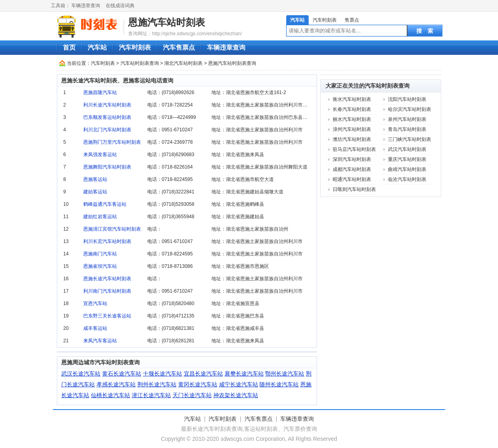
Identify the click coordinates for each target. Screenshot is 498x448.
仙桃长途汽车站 (110, 395)
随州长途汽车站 (279, 384)
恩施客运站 (95, 179)
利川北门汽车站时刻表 (107, 130)
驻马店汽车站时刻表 (354, 149)
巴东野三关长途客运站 (107, 316)
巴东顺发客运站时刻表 (107, 117)
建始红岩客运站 (100, 217)
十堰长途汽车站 (163, 374)
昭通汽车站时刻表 (352, 179)
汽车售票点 (179, 47)
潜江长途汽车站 (151, 395)
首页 (69, 47)
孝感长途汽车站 (116, 384)
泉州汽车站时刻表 (407, 119)
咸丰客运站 (95, 328)
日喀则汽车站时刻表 (354, 189)
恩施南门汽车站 (100, 254)
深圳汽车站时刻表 (352, 159)
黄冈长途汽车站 (198, 384)
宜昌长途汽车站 (203, 374)
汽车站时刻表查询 (140, 63)
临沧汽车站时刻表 (407, 179)
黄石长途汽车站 (122, 374)
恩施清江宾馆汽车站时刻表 (112, 229)
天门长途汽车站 (192, 395)
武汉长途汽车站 (81, 374)
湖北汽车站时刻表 (183, 63)
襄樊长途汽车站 (244, 374)
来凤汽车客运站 (100, 341)
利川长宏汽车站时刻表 (107, 241)
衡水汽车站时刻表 (352, 99)
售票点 (352, 20)
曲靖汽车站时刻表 (407, 169)
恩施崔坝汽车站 (100, 266)
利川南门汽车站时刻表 (107, 291)
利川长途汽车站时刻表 (107, 105)
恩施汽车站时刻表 (167, 22)
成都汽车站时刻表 (352, 169)
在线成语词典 (120, 6)
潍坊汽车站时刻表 (352, 139)
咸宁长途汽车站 (239, 384)
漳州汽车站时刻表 (352, 129)
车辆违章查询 (86, 6)
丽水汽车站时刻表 (352, 119)
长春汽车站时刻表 (352, 109)
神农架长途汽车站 (236, 395)
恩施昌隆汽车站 (100, 92)
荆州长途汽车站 (157, 384)
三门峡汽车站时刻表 (410, 139)
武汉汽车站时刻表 (407, 149)
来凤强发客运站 (100, 155)
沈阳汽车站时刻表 (407, 99)
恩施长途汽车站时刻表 (107, 279)
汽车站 (297, 20)
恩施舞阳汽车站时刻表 (107, 167)
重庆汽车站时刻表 (407, 159)
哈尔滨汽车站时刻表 (410, 109)
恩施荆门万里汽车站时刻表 (112, 142)
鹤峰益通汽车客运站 (105, 204)
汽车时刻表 (325, 20)
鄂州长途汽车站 (285, 374)
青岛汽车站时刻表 (407, 129)
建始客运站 (95, 192)
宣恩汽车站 (95, 303)
